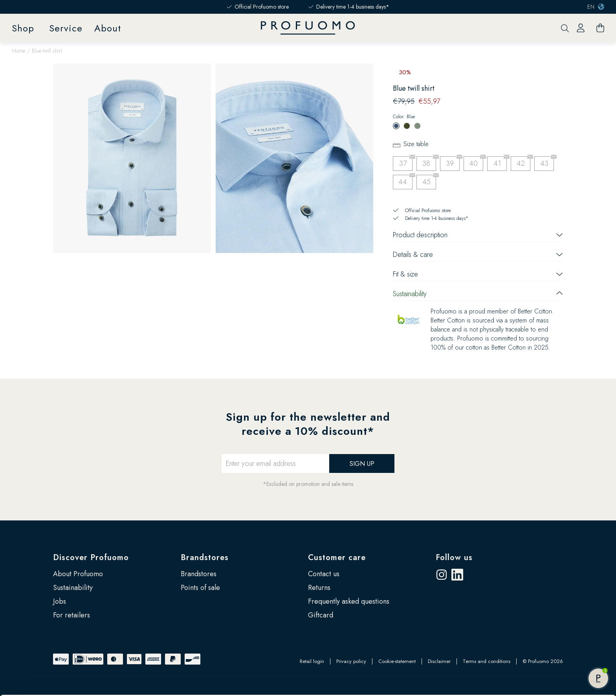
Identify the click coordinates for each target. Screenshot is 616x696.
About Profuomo (78, 574)
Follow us (454, 558)
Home (18, 51)
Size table (416, 144)
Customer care (337, 558)
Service (66, 28)
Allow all (550, 650)
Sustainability (73, 588)
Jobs (60, 601)
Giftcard (321, 615)
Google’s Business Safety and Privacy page (311, 671)
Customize (551, 670)
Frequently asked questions (349, 601)
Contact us (324, 574)
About (108, 28)
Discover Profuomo (91, 558)
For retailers (71, 615)
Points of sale (200, 588)
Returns (319, 588)
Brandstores (205, 558)
